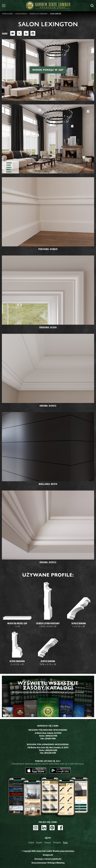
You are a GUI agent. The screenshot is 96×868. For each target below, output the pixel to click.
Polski (65, 842)
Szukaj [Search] (92, 6)
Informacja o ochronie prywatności (48, 859)
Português (57, 842)
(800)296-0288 (51, 750)
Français (48, 842)
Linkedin (44, 828)
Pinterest (52, 828)
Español (39, 842)
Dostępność (48, 855)
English (31, 842)
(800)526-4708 (51, 736)
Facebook (60, 828)
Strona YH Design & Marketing (48, 863)
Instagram (36, 828)
